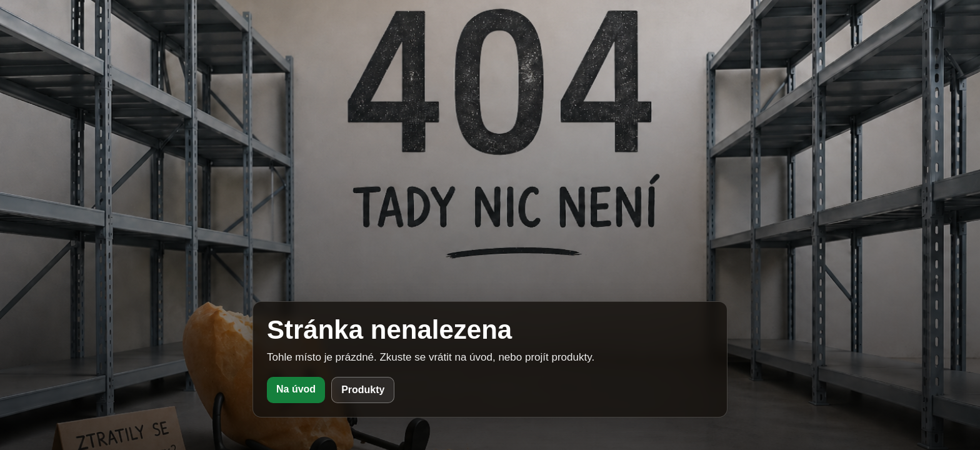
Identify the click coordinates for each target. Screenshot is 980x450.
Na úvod (296, 389)
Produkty (363, 390)
